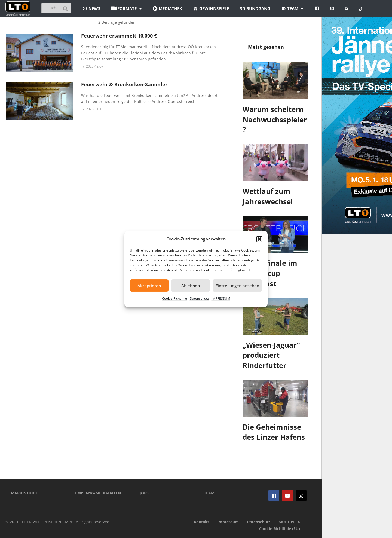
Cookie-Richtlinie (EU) (280, 529)
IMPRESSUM (221, 299)
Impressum (228, 522)
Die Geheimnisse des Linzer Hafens (274, 432)
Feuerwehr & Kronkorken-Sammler (124, 84)
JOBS (144, 493)
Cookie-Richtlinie (174, 299)
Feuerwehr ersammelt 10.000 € (119, 36)
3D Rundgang (255, 8)
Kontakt (201, 522)
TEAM (209, 493)
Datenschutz (199, 299)
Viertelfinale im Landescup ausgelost (270, 273)
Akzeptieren (149, 286)
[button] (259, 239)
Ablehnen (191, 286)
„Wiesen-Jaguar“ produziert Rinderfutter (271, 355)
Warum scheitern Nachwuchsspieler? (275, 119)
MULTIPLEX (289, 522)
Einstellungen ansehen (237, 286)
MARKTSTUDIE (24, 493)
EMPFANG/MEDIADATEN (98, 493)
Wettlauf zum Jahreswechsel (268, 196)
